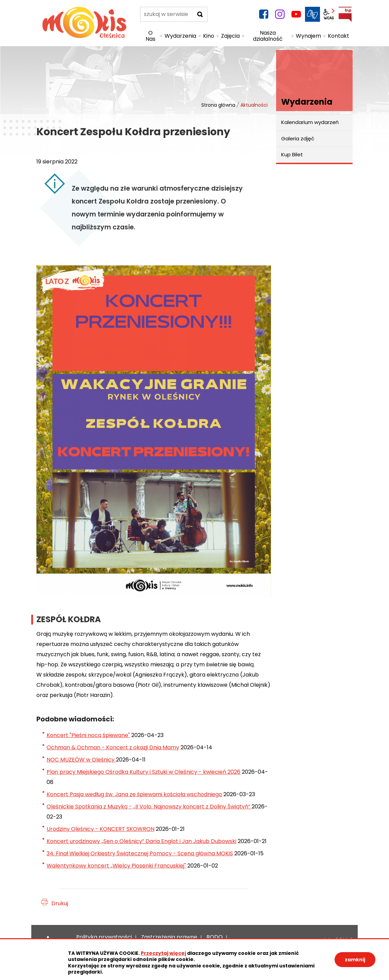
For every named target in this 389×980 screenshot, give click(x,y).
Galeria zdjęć (298, 138)
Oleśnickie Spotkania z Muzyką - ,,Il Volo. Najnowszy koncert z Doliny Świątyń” (149, 807)
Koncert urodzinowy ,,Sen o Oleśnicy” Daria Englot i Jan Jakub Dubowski (141, 841)
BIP (345, 14)
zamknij (355, 960)
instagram (280, 14)
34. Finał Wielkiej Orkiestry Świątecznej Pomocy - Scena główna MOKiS (140, 853)
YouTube (296, 14)
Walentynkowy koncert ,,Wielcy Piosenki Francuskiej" (116, 866)
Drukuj (60, 903)
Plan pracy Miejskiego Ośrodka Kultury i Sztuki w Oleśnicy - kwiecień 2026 (143, 772)
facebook (264, 14)
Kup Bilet (292, 154)
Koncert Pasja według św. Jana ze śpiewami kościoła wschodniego (134, 794)
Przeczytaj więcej (163, 953)
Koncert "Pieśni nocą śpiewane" (88, 735)
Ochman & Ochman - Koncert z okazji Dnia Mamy (113, 747)
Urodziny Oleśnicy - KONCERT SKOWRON (100, 829)
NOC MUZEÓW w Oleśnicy (81, 760)
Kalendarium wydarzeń (310, 122)
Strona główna (218, 105)
